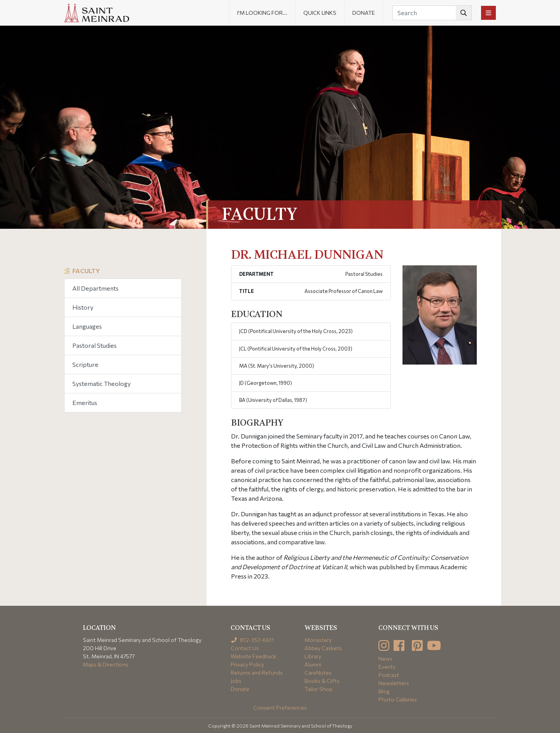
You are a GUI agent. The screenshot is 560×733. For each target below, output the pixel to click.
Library (313, 656)
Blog (384, 691)
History (83, 307)
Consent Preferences (280, 708)
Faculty (86, 271)
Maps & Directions (106, 664)
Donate (364, 13)
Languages (87, 326)
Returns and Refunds (257, 673)
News (385, 658)
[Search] (432, 13)
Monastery (318, 640)
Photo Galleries (398, 699)
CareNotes (318, 673)
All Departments (95, 288)
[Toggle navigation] (488, 13)
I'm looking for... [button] (262, 13)
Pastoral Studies (94, 345)
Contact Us (245, 648)
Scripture (85, 364)
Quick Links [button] (320, 13)
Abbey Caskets (323, 648)
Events (387, 667)
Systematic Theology (101, 383)
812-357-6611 (253, 640)
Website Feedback (253, 656)
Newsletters (394, 683)
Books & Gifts (322, 681)
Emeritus (85, 402)
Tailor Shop (318, 689)
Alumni (313, 664)
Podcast (389, 675)
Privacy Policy (247, 664)
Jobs (236, 681)
